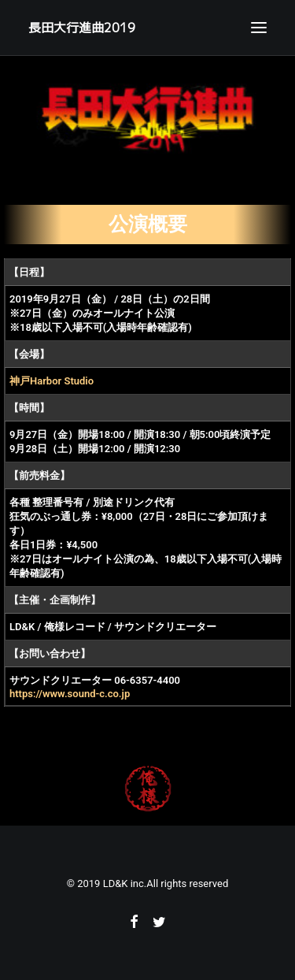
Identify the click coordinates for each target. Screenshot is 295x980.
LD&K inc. (125, 883)
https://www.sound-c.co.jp (70, 694)
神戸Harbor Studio (52, 381)
